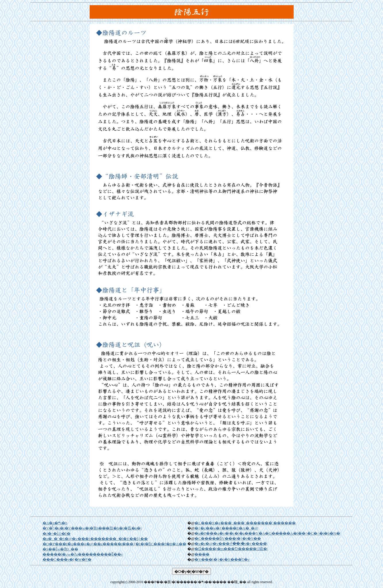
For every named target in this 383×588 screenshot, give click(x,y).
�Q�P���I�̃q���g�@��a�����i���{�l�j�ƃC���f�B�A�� (114, 544)
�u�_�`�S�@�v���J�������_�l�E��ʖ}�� (95, 539)
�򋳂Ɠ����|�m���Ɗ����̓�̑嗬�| (231, 549)
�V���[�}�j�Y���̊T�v (222, 559)
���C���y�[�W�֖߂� (67, 559)
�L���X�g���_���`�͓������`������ (245, 523)
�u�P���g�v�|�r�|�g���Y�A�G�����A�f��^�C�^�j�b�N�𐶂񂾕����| (267, 533)
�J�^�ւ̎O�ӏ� (56, 534)
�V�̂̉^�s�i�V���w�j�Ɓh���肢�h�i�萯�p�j (92, 528)
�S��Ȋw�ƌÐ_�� (60, 549)
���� (202, 554)
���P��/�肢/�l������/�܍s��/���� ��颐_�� (195, 582)
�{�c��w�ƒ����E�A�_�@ (226, 528)
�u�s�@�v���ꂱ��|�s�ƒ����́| (231, 544)
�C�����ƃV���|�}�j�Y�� (228, 538)
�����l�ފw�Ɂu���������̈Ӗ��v (83, 554)
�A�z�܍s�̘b (55, 523)
